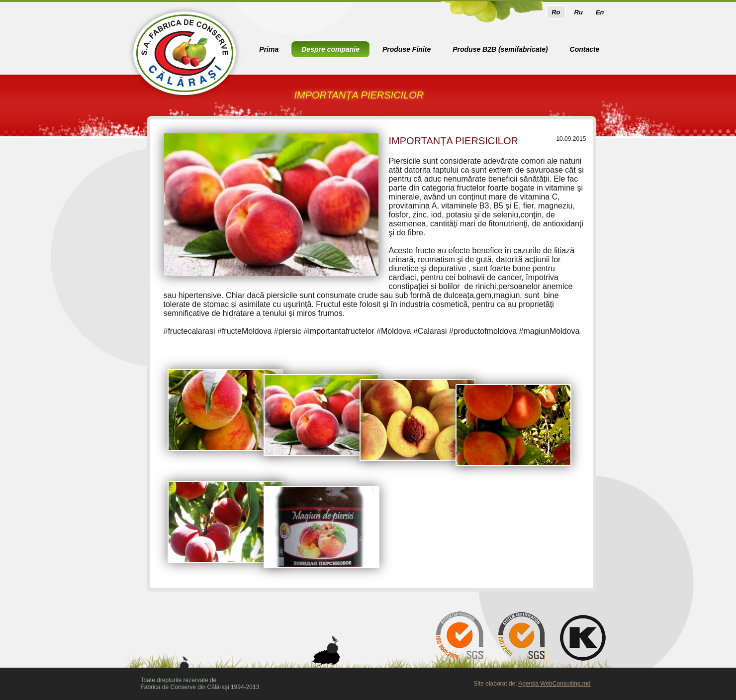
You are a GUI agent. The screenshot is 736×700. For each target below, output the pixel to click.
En (600, 12)
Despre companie (330, 49)
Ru (579, 12)
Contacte (585, 49)
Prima (269, 49)
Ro (556, 12)
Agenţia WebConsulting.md (554, 684)
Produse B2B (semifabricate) (500, 49)
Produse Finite (407, 49)
